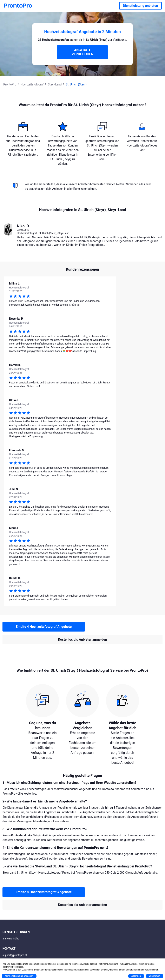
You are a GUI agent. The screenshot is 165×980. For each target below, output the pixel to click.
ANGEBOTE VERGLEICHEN (82, 52)
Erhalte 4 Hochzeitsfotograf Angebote (44, 627)
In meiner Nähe (11, 939)
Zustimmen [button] (155, 976)
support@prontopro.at (15, 955)
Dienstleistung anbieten (140, 6)
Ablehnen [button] (136, 976)
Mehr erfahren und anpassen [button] (19, 976)
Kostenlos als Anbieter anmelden (83, 640)
